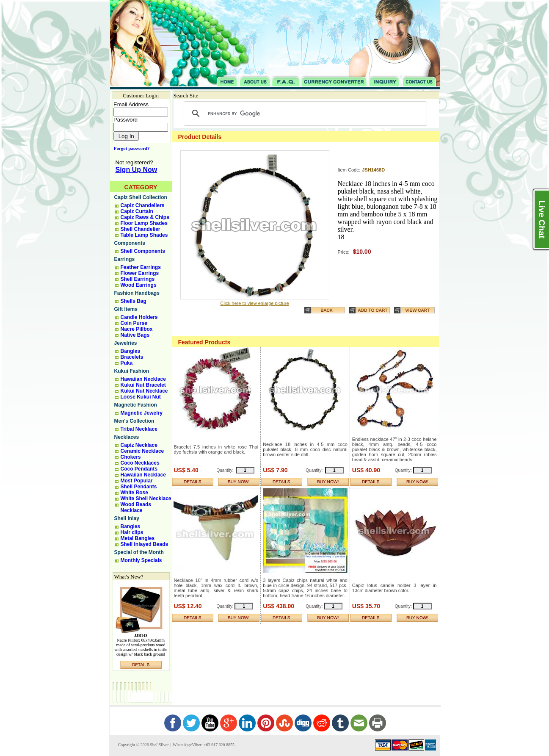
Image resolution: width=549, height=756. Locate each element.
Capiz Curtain (137, 211)
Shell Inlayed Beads (145, 544)
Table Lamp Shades (144, 235)
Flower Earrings (140, 273)
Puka (127, 363)
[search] (304, 114)
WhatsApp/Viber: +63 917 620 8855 (203, 745)
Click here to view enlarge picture (254, 303)
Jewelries (126, 343)
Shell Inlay (127, 518)
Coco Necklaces (140, 463)
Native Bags (135, 335)
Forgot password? (130, 148)
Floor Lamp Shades (144, 223)
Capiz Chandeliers (143, 205)
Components (130, 243)
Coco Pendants (139, 469)
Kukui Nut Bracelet (143, 385)
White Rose (134, 493)
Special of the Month (139, 552)
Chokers (131, 457)
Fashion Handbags (137, 293)
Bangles (131, 351)
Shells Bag (134, 301)
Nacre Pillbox (137, 329)
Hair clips (132, 532)
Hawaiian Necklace (143, 379)
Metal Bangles (138, 538)
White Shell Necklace (146, 498)
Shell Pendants (139, 487)
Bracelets (132, 357)
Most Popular (137, 481)
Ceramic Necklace (142, 451)
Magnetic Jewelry (142, 413)
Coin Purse (134, 323)
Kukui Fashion (132, 371)
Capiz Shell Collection (141, 197)
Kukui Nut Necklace (144, 391)
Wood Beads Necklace (136, 507)
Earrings (125, 259)
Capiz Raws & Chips (145, 217)
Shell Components (143, 251)
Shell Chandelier (141, 229)
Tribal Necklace (139, 429)
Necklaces (127, 437)
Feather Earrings (141, 267)
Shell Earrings (138, 279)
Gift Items (126, 309)
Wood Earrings (139, 285)
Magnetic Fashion (136, 405)
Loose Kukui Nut (141, 397)
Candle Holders (139, 317)
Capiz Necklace (139, 445)
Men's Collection (134, 421)
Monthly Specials (141, 560)
